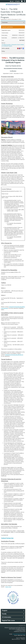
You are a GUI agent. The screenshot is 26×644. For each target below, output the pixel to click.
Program (5, 610)
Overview (5, 22)
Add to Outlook (23, 48)
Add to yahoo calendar (20, 48)
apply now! (8, 587)
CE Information (6, 617)
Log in (12, 1)
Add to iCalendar (21, 48)
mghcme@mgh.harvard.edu (19, 634)
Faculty (4, 614)
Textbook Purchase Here (7, 538)
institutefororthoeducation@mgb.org (14, 355)
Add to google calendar (18, 48)
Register (18, 1)
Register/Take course (8, 620)
